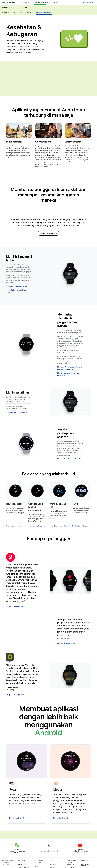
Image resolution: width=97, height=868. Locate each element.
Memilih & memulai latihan (19, 258)
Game (20, 864)
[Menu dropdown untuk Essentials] (29, 2)
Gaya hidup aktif (44, 142)
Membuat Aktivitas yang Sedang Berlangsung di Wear (70, 368)
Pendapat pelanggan (48, 539)
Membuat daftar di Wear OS (17, 412)
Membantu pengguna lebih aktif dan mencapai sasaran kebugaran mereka (49, 195)
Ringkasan (6, 12)
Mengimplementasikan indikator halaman (59, 526)
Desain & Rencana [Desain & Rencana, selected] (40, 2)
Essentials (23, 2)
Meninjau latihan (17, 392)
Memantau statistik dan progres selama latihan (68, 320)
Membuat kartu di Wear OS (16, 286)
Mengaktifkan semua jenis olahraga (16, 291)
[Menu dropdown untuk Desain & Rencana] (48, 2)
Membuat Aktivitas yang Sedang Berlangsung (37, 526)
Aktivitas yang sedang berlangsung (35, 507)
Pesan (13, 790)
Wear (15, 8)
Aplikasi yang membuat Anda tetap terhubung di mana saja (48, 112)
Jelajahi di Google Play (15, 607)
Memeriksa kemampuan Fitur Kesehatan (68, 374)
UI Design (6, 8)
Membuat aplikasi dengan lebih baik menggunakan (48, 721)
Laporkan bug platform (85, 865)
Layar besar (37, 866)
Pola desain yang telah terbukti (48, 474)
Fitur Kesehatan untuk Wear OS (15, 526)
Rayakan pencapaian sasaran (66, 433)
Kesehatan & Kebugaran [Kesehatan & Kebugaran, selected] (44, 12)
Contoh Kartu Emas (79, 526)
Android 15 (53, 864)
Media (29, 12)
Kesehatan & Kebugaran (24, 31)
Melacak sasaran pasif (49, 233)
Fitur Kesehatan (14, 504)
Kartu (75, 504)
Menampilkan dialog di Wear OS (69, 459)
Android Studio (88, 2)
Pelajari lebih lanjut (17, 818)
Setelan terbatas (73, 142)
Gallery (24, 8)
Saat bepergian (14, 142)
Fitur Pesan (18, 12)
